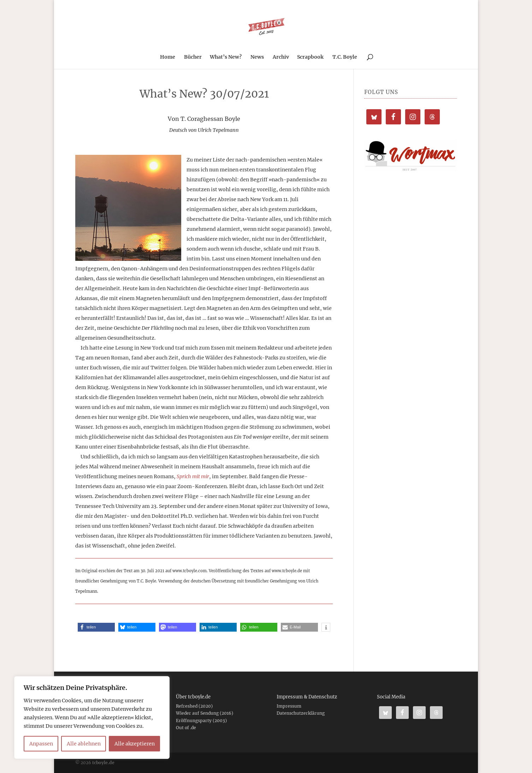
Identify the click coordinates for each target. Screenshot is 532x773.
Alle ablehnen (84, 744)
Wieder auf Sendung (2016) (205, 713)
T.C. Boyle (345, 57)
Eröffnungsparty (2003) (201, 721)
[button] (96, 627)
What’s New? (226, 57)
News (257, 57)
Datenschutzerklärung (301, 713)
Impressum (289, 706)
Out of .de (186, 728)
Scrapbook (310, 57)
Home (168, 57)
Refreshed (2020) (194, 706)
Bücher (193, 57)
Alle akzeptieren (135, 744)
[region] (92, 718)
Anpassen (41, 744)
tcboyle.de (103, 763)
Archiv (281, 57)
